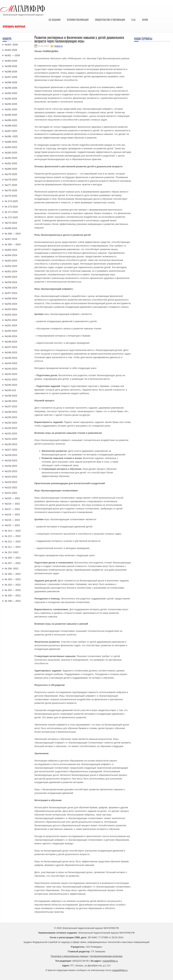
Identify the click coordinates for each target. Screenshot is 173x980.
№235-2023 (11, 417)
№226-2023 (11, 466)
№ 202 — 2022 (13, 590)
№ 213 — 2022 (13, 536)
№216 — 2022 (12, 520)
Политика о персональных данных (69, 956)
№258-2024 (11, 288)
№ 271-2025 (11, 212)
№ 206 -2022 (12, 569)
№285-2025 (11, 142)
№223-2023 (11, 482)
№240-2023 (11, 385)
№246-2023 (11, 352)
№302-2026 (11, 50)
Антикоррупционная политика (106, 956)
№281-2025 (11, 163)
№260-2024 (11, 277)
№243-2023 (11, 369)
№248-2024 (11, 342)
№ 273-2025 (11, 207)
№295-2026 (11, 88)
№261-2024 (11, 271)
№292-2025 (11, 104)
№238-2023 (11, 401)
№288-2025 (11, 126)
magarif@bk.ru (110, 961)
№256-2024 (11, 298)
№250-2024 (11, 331)
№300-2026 (11, 61)
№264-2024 (11, 255)
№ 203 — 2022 (13, 585)
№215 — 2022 (12, 525)
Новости (58, 46)
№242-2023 (11, 374)
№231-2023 (11, 439)
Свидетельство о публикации (110, 20)
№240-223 (10, 390)
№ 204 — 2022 (13, 579)
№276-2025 (11, 190)
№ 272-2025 (11, 217)
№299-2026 (11, 66)
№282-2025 (11, 158)
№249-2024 (11, 336)
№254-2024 (11, 309)
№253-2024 (11, 315)
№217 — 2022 (12, 509)
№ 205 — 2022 (13, 574)
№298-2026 (11, 72)
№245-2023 (11, 358)
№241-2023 (11, 379)
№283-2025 (11, 153)
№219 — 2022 (12, 504)
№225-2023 (11, 471)
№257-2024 (11, 293)
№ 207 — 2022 (13, 563)
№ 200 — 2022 (13, 596)
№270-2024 (11, 223)
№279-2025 (11, 174)
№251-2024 (11, 325)
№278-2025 (11, 180)
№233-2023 (11, 428)
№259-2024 (11, 282)
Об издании (55, 20)
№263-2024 (11, 261)
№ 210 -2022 (12, 552)
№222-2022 (11, 487)
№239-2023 (11, 396)
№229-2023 (11, 455)
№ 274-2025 (11, 201)
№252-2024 (11, 320)
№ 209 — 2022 (13, 558)
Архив (145, 20)
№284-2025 (11, 147)
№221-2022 (11, 493)
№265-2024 (11, 250)
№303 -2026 (11, 45)
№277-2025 (11, 185)
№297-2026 (11, 77)
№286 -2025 (11, 136)
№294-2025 (11, 93)
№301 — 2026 (12, 55)
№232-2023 (11, 433)
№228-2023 (11, 460)
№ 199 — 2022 (13, 601)
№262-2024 (11, 266)
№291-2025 (11, 109)
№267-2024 (11, 239)
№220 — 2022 (12, 498)
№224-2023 (11, 477)
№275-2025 (11, 196)
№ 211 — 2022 (13, 547)
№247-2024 (11, 347)
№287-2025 (11, 131)
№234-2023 (11, 423)
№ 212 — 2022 (13, 541)
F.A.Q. (133, 20)
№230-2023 (11, 444)
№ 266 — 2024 (13, 244)
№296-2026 (11, 82)
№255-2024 (11, 304)
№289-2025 (11, 120)
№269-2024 (11, 228)
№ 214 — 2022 (13, 531)
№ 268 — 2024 (13, 234)
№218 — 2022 (12, 514)
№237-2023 (11, 406)
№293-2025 (11, 99)
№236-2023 (11, 412)
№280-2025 (11, 169)
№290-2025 (11, 115)
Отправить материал (14, 26)
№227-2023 (11, 450)
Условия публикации (78, 20)
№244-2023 (11, 363)
